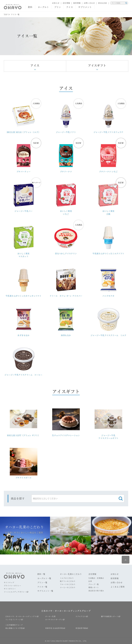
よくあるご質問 (118, 587)
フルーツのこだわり (68, 584)
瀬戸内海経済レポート (110, 616)
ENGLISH (103, 3)
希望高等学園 (81, 628)
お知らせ (56, 3)
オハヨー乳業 (50, 616)
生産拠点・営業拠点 (96, 578)
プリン (58, 7)
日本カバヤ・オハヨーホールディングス (21, 616)
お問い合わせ (89, 3)
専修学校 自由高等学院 (54, 628)
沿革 (90, 581)
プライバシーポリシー (13, 586)
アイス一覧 (42, 587)
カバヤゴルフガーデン (54, 619)
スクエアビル (81, 616)
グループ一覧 (94, 584)
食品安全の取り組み (96, 591)
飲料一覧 (41, 574)
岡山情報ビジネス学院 (14, 628)
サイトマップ (9, 582)
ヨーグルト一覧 (44, 578)
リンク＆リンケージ (13, 619)
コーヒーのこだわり (68, 587)
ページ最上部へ (126, 560)
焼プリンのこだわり (68, 581)
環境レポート (94, 587)
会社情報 (66, 3)
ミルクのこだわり (67, 578)
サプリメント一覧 (45, 591)
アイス (70, 7)
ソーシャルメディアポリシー (15, 592)
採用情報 (77, 3)
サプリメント (85, 7)
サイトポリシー (10, 589)
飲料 (30, 7)
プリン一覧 (42, 582)
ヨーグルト (43, 7)
